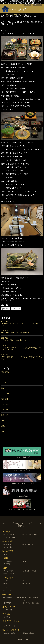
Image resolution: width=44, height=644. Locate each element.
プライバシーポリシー (11, 626)
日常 (3, 421)
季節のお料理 (8, 561)
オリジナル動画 (9, 610)
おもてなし (5, 372)
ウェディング (8, 590)
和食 (3, 388)
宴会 (6, 554)
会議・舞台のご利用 (29, 571)
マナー (4, 377)
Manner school (28, 633)
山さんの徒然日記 (10, 537)
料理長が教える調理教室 (31, 603)
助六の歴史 (8, 544)
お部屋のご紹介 (9, 571)
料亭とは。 (5, 410)
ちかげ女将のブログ (18, 15)
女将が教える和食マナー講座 (13, 598)
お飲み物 (7, 564)
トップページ (6, 15)
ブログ (28, 5)
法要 (25, 581)
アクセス (37, 5)
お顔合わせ (27, 583)
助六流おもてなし (29, 544)
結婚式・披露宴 (9, 574)
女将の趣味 (5, 404)
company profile (10, 633)
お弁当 (25, 561)
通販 (3, 426)
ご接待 (6, 581)
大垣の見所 (5, 394)
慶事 (6, 583)
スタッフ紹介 (8, 547)
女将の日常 (5, 399)
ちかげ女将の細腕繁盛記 (31, 535)
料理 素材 (5, 415)
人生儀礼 (5, 383)
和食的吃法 (8, 603)
